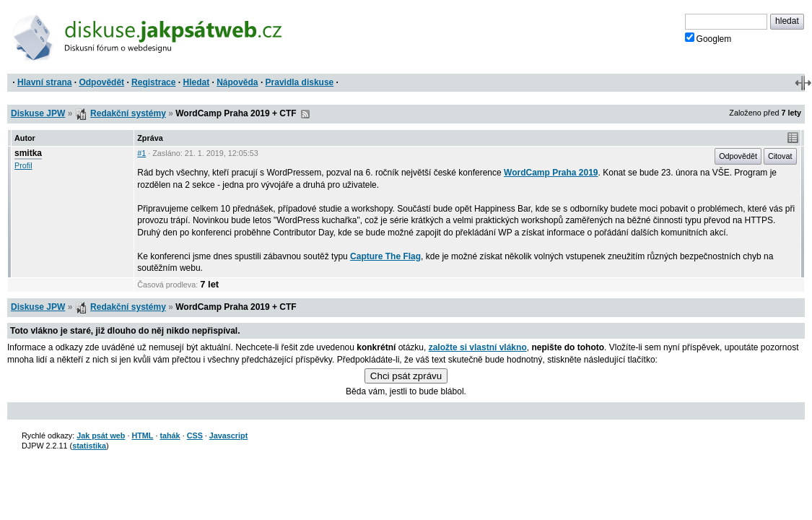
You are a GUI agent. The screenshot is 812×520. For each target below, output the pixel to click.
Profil (23, 165)
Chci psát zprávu (406, 376)
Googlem (708, 38)
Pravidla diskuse (300, 82)
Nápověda (237, 82)
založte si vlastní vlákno (478, 347)
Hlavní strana (44, 82)
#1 (141, 153)
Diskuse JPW (38, 113)
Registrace (153, 82)
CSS (195, 435)
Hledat (196, 82)
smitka (28, 153)
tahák (170, 435)
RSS (305, 114)
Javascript (228, 435)
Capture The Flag (385, 256)
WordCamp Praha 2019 (551, 173)
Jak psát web (101, 435)
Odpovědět (101, 82)
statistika (89, 446)
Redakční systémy (128, 113)
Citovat (780, 156)
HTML (142, 435)
